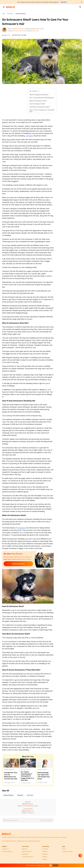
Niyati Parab (37, 31)
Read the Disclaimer (12, 821)
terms (64, 850)
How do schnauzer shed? (37, 105)
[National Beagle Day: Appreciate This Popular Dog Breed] (45, 764)
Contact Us (5, 850)
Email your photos (15, 565)
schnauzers (21, 529)
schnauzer (29, 137)
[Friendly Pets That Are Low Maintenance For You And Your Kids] (11, 764)
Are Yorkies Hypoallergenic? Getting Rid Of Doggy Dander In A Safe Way (27, 777)
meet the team (27, 853)
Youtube (45, 860)
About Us (25, 850)
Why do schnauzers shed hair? (39, 96)
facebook (45, 850)
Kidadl (4, 14)
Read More (68, 2)
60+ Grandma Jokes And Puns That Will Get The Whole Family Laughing (37, 2)
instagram (45, 855)
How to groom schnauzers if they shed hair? (42, 112)
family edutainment (28, 858)
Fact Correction (48, 821)
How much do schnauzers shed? (40, 108)
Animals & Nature (9, 770)
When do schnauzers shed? (38, 102)
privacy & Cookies (67, 853)
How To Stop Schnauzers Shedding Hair (42, 99)
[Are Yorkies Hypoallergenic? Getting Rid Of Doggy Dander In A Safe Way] (28, 764)
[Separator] (80, 856)
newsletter (25, 855)
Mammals (20, 796)
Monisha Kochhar (19, 31)
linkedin (44, 858)
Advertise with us (7, 853)
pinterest (45, 853)
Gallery (8, 83)
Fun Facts (10, 14)
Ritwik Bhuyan (21, 29)
